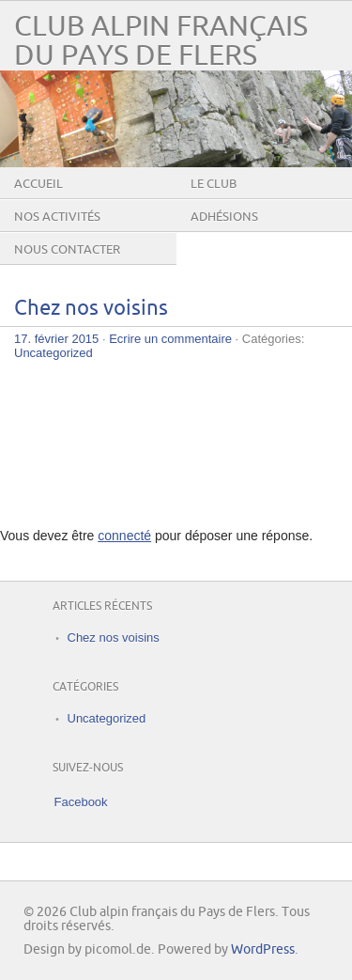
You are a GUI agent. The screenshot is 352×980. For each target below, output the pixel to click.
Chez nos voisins (91, 309)
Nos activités (57, 217)
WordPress (263, 949)
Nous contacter (67, 250)
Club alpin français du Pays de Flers (161, 41)
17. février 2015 (56, 339)
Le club (214, 184)
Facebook (81, 802)
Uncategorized (54, 353)
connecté (124, 536)
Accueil (38, 184)
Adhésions (224, 217)
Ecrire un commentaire (170, 339)
